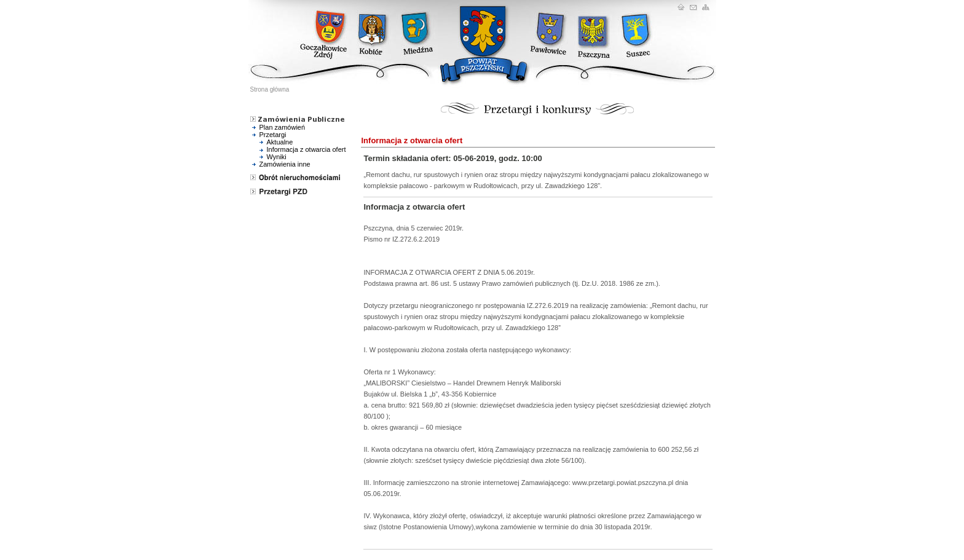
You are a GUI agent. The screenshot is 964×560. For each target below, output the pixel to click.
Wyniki (277, 157)
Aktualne (280, 142)
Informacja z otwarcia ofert (306, 149)
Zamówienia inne (285, 164)
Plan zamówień (282, 127)
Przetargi (273, 135)
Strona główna (270, 89)
